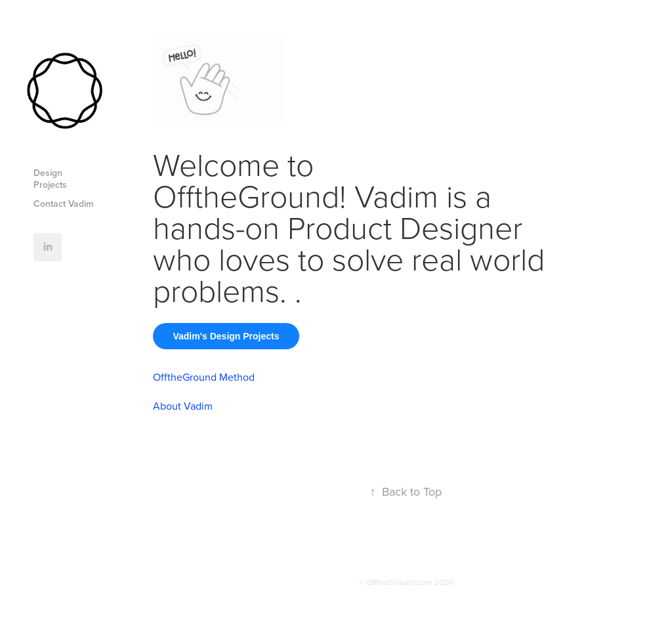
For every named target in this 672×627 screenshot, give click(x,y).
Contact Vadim (64, 204)
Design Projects (50, 179)
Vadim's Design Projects (226, 336)
